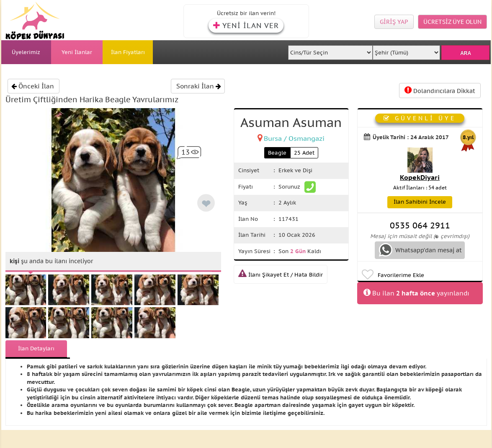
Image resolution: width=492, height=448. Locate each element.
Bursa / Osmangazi (294, 138)
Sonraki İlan (199, 86)
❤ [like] (206, 204)
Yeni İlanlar (77, 52)
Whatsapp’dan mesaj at (420, 250)
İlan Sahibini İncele (420, 202)
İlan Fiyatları (128, 52)
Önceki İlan (33, 86)
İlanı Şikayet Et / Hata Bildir (281, 275)
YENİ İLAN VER (246, 26)
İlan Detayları (36, 348)
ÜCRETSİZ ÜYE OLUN (452, 22)
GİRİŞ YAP (394, 22)
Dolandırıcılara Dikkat (440, 90)
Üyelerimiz (26, 52)
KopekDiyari (420, 177)
